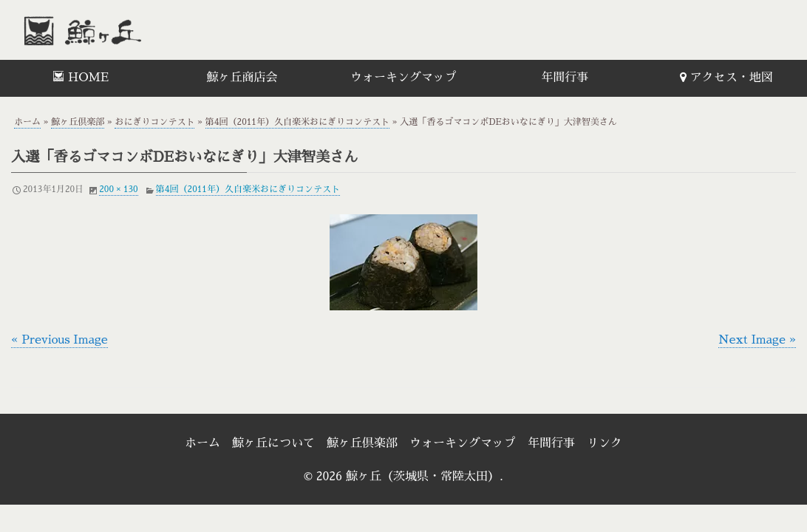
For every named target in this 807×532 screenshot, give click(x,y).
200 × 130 (119, 189)
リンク (605, 443)
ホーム (27, 122)
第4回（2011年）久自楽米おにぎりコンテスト (297, 122)
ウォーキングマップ (403, 78)
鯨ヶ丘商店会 (242, 78)
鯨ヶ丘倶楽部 (78, 122)
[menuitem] (81, 78)
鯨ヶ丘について (273, 443)
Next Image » (757, 340)
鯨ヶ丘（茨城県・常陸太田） (115, 30)
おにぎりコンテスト (154, 122)
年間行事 (565, 78)
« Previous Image (59, 340)
